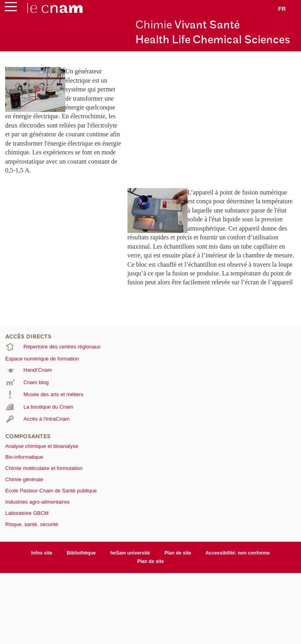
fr (282, 9)
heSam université (130, 553)
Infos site (42, 553)
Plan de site (178, 553)
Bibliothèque (81, 553)
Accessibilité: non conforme (238, 553)
